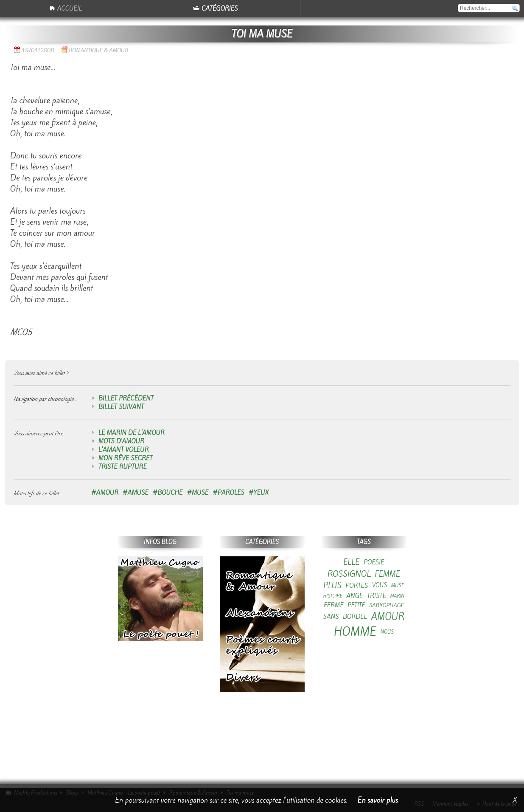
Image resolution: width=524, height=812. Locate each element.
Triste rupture (123, 467)
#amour (105, 493)
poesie (374, 562)
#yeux (259, 493)
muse (398, 586)
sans (331, 617)
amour (388, 617)
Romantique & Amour (98, 50)
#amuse (136, 493)
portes (357, 586)
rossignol (349, 574)
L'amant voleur (124, 450)
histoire (333, 596)
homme (355, 632)
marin (397, 596)
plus (332, 585)
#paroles (228, 493)
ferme (334, 605)
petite (356, 605)
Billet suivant (121, 407)
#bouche (168, 493)
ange (354, 596)
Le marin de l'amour (132, 433)
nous (387, 632)
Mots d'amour (121, 441)
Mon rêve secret (126, 458)
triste (377, 596)
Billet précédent (126, 398)
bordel (355, 617)
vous (380, 585)
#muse (198, 493)
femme (388, 574)
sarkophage (387, 605)
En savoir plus (378, 800)
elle (351, 562)
